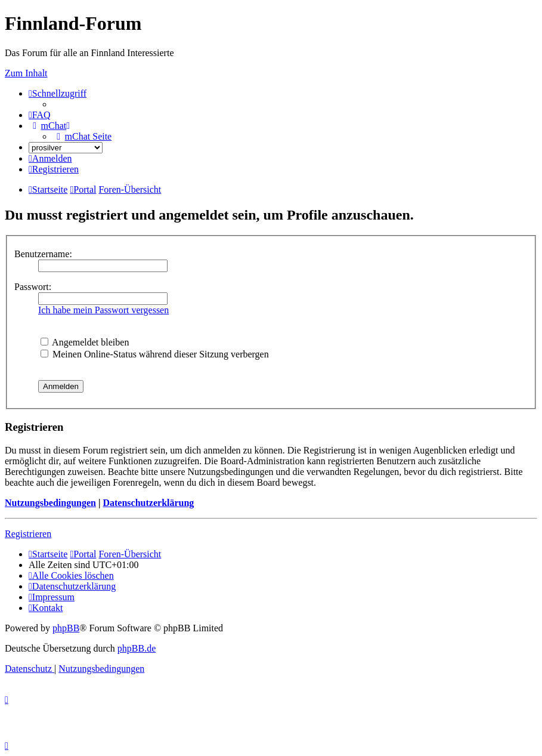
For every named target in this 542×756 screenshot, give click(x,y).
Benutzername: (43, 254)
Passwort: (33, 287)
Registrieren (28, 534)
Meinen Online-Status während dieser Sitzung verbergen (155, 354)
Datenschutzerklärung (148, 503)
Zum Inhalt (26, 73)
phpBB (66, 628)
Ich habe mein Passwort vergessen (103, 310)
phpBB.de (137, 648)
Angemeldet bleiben (85, 342)
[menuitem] (40, 115)
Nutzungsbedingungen (50, 503)
